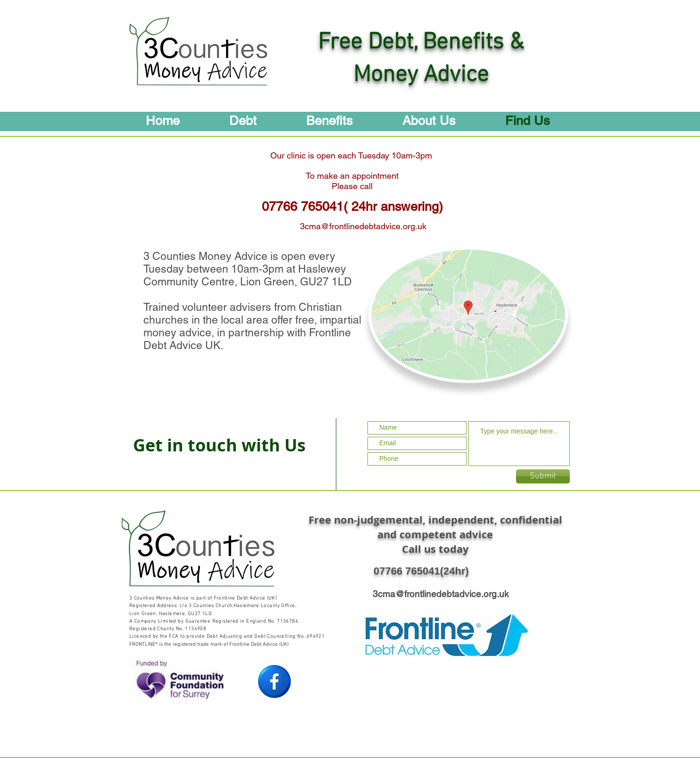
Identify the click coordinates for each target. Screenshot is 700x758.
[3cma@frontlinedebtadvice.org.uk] (363, 226)
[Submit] (543, 476)
